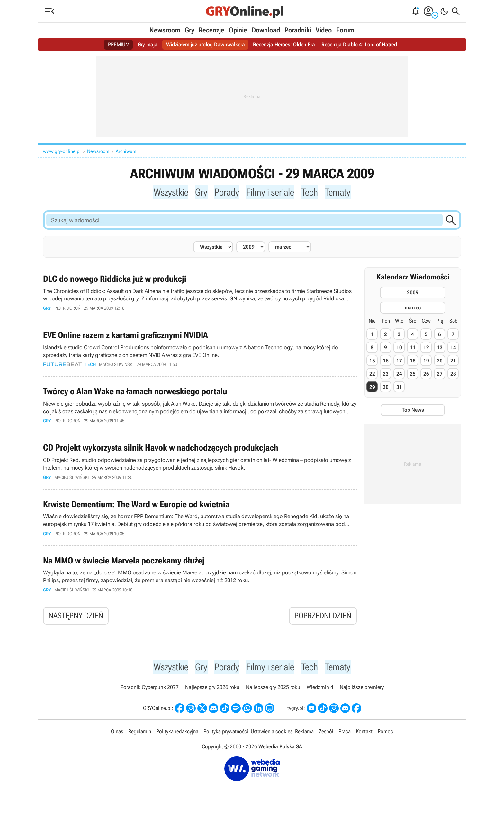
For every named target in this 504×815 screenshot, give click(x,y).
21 (453, 362)
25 (413, 375)
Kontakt (364, 736)
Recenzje (212, 30)
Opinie (238, 30)
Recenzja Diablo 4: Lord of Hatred (359, 45)
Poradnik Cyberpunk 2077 (150, 692)
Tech (312, 192)
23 (386, 375)
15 (372, 362)
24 (399, 375)
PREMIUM (119, 45)
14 (453, 348)
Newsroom (165, 30)
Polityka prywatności (226, 736)
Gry (189, 30)
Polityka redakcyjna (177, 736)
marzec (413, 309)
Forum (345, 30)
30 (386, 388)
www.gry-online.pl (62, 151)
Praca (345, 736)
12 (426, 348)
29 (372, 388)
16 (386, 362)
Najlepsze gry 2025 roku (273, 692)
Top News (413, 411)
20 (440, 362)
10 (399, 348)
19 (426, 362)
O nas (117, 736)
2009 (413, 293)
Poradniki (298, 30)
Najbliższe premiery (362, 692)
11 (413, 348)
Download (266, 30)
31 (399, 388)
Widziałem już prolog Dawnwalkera (206, 45)
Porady (225, 192)
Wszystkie (168, 192)
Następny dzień (76, 619)
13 (440, 348)
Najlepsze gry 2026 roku (212, 692)
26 (426, 375)
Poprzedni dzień (323, 619)
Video (324, 30)
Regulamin (140, 736)
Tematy (341, 192)
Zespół (326, 736)
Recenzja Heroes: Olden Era (284, 45)
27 (440, 375)
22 (372, 375)
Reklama (304, 736)
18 (413, 362)
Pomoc (385, 736)
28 (453, 375)
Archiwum (126, 151)
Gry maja (148, 45)
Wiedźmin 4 (320, 692)
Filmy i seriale (271, 192)
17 (399, 362)
